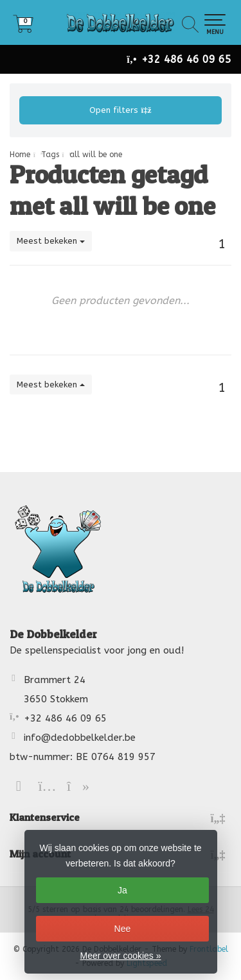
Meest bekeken (51, 241)
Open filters (120, 110)
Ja (122, 890)
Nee (123, 929)
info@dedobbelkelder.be (80, 738)
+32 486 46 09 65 (186, 59)
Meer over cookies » (120, 956)
